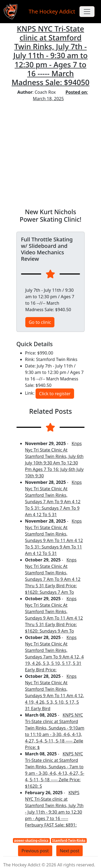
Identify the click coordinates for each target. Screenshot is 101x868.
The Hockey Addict (52, 11)
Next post (69, 851)
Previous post (35, 851)
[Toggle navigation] (87, 12)
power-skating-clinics (31, 840)
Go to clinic (40, 322)
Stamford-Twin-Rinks (69, 840)
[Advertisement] (50, 155)
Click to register (55, 394)
